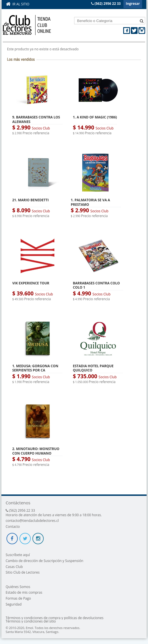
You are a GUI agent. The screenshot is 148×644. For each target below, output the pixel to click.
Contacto (13, 527)
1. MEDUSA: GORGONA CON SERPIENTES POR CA (35, 368)
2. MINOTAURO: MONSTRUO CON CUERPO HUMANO (36, 451)
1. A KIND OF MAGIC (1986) (95, 117)
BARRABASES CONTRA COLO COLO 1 (97, 285)
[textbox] (110, 21)
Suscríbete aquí (18, 555)
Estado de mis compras (24, 592)
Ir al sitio (21, 4)
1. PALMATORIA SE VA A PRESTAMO (90, 202)
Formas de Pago (18, 598)
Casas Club (14, 567)
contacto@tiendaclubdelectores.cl (32, 521)
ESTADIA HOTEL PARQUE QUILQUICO (93, 368)
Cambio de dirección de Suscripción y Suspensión (44, 561)
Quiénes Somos (18, 587)
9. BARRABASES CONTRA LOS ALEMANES (36, 119)
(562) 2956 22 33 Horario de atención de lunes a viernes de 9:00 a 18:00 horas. (54, 513)
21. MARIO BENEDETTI (31, 200)
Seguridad (14, 604)
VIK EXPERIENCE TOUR (31, 283)
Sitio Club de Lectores (23, 572)
